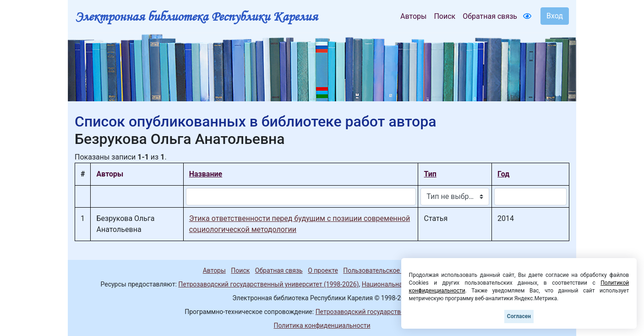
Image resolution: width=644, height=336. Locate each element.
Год (503, 174)
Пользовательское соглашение (390, 270)
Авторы (413, 16)
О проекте (323, 270)
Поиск (445, 16)
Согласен (519, 316)
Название (206, 174)
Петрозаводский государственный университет (387, 312)
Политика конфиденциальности (322, 325)
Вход (555, 16)
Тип (430, 174)
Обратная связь (490, 16)
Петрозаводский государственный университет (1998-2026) (268, 284)
